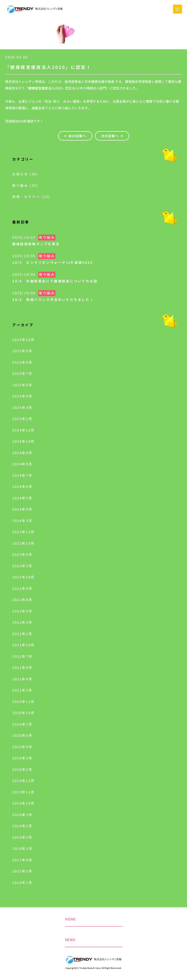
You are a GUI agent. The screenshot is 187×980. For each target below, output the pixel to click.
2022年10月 (24, 577)
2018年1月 (22, 849)
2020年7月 (22, 724)
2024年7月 (22, 476)
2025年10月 (24, 340)
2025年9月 (22, 351)
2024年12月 (24, 430)
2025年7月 (22, 374)
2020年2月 (22, 770)
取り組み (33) (25, 186)
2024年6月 (22, 487)
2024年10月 (24, 441)
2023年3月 (22, 566)
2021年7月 (22, 656)
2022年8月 (22, 600)
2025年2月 (22, 419)
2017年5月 (22, 871)
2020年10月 (24, 713)
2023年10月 (24, 543)
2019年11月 (24, 792)
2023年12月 (24, 532)
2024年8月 (22, 464)
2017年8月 (22, 860)
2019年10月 (24, 803)
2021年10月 (24, 645)
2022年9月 (22, 589)
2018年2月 (22, 837)
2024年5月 (22, 498)
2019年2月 (22, 826)
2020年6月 (22, 736)
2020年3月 (22, 758)
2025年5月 (22, 385)
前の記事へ (77, 136)
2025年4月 (22, 396)
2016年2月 (22, 883)
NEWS (70, 940)
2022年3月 (22, 622)
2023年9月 (22, 555)
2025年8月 (22, 362)
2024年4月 (22, 509)
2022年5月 (22, 611)
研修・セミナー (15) (31, 197)
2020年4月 (22, 747)
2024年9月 (22, 453)
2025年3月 (22, 408)
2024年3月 (22, 521)
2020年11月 (24, 702)
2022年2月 (22, 634)
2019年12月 (24, 781)
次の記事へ (110, 136)
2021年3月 (22, 690)
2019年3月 (22, 815)
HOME (70, 919)
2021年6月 (22, 668)
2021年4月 (22, 679)
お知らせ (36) (25, 174)
